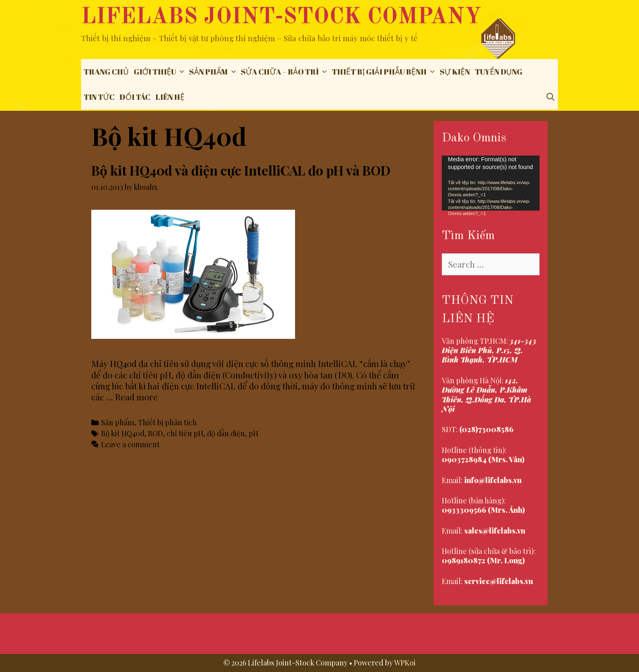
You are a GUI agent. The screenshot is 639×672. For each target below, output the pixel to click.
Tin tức (99, 97)
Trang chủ (106, 72)
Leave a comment (130, 444)
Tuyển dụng (499, 72)
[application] (491, 183)
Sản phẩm (214, 72)
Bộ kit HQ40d (123, 433)
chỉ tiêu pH (185, 433)
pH (253, 433)
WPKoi (405, 663)
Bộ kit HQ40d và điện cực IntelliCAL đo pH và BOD (241, 170)
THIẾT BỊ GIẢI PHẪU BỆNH (385, 72)
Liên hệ (170, 97)
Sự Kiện (455, 72)
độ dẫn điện (226, 433)
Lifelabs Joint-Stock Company (281, 17)
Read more (136, 397)
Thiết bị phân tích (167, 422)
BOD (155, 433)
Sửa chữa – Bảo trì (285, 72)
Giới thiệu (160, 72)
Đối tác (135, 97)
